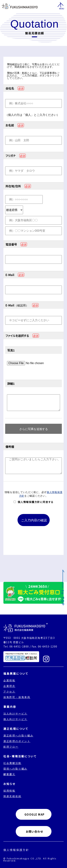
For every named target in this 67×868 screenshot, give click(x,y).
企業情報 (9, 680)
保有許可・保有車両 (17, 697)
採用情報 (9, 791)
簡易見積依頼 (12, 796)
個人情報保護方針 (16, 850)
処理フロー (11, 747)
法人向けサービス (15, 713)
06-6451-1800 (19, 646)
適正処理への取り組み (18, 735)
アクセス (9, 691)
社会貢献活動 (12, 763)
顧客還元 (9, 774)
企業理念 (9, 686)
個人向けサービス (15, 719)
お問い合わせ (34, 832)
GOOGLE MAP (34, 814)
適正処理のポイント (17, 741)
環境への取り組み (15, 769)
